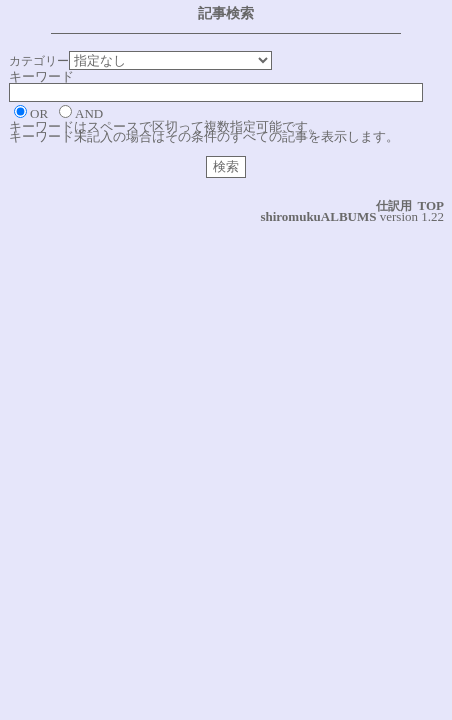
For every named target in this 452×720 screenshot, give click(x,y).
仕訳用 (394, 206)
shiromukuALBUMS (318, 216)
